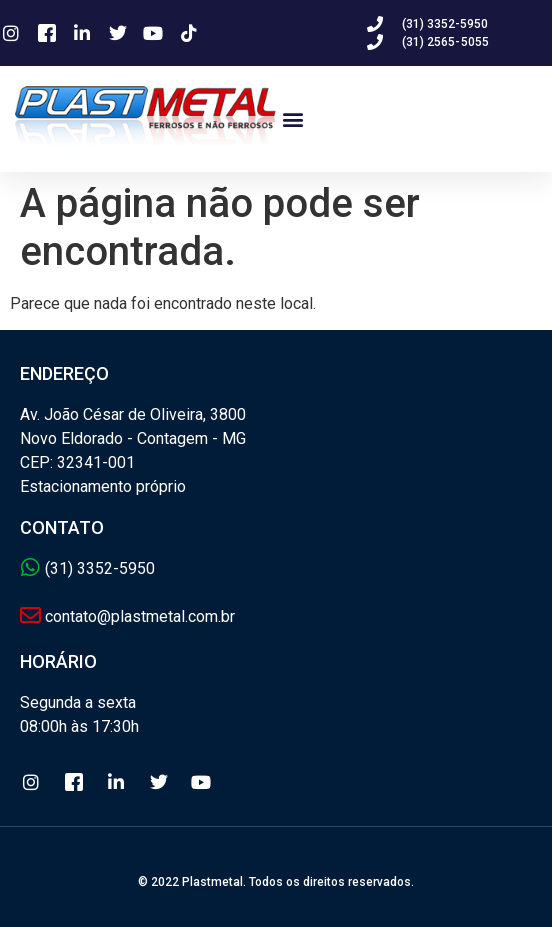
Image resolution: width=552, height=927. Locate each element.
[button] (292, 118)
